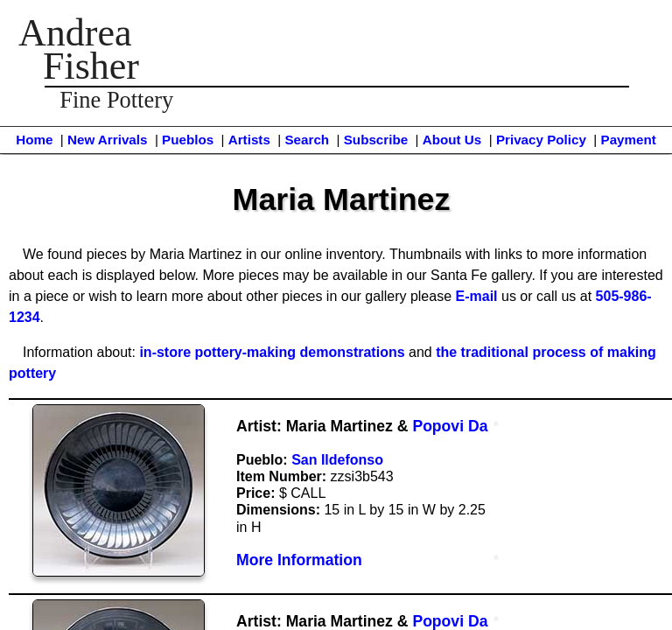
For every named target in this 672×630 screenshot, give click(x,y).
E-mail (477, 296)
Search (307, 140)
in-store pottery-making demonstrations (272, 352)
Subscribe (376, 140)
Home (34, 140)
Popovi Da (450, 426)
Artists (249, 140)
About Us (452, 140)
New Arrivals (107, 140)
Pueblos (188, 140)
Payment (629, 140)
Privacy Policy (541, 140)
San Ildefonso (337, 460)
